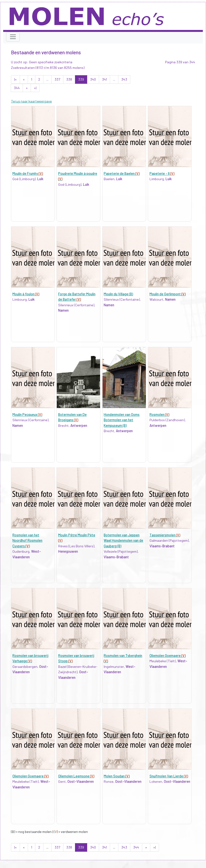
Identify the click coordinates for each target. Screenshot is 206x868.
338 (69, 79)
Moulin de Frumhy (28, 173)
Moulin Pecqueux (27, 415)
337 (57, 79)
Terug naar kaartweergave (31, 101)
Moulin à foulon (26, 294)
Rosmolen (159, 415)
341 (104, 79)
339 (81, 79)
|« (15, 79)
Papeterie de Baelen (122, 173)
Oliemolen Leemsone (76, 776)
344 (17, 88)
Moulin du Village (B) (118, 294)
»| (35, 88)
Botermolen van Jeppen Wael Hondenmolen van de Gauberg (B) (123, 541)
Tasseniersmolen (165, 535)
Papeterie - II (162, 173)
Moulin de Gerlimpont (168, 294)
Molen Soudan (117, 776)
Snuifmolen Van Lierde (169, 776)
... (47, 79)
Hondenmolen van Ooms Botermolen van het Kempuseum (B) (122, 420)
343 (124, 79)
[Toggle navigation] (13, 37)
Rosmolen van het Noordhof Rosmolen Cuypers (27, 541)
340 (93, 79)
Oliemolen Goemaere (168, 656)
